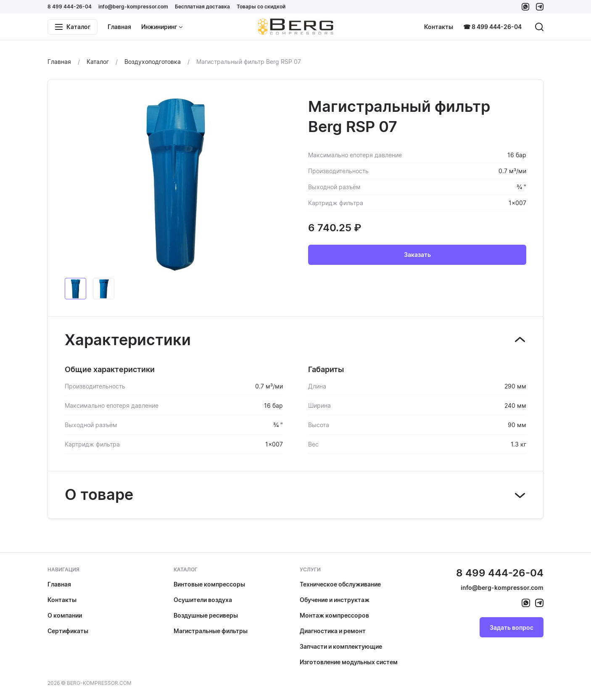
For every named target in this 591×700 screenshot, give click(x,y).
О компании (65, 615)
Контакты (439, 27)
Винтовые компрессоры (209, 584)
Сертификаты (68, 631)
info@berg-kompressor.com (133, 7)
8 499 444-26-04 (70, 7)
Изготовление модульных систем (349, 662)
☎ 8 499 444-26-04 (492, 27)
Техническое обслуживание (340, 584)
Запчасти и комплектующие (341, 646)
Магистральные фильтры (211, 631)
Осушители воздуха (203, 600)
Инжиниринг (162, 27)
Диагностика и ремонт (333, 631)
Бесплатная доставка (202, 7)
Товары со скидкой (261, 7)
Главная (119, 27)
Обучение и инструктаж (335, 600)
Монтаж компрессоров (334, 615)
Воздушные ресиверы (206, 615)
